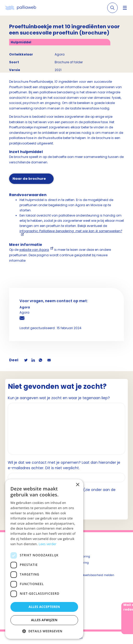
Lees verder (48, 544)
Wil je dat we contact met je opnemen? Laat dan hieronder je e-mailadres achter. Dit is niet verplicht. (64, 465)
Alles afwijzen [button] (44, 620)
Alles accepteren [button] (44, 607)
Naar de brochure (29, 179)
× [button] (77, 485)
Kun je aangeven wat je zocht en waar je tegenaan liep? (59, 398)
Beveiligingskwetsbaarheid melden (90, 575)
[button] (44, 631)
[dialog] (44, 559)
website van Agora (34, 250)
